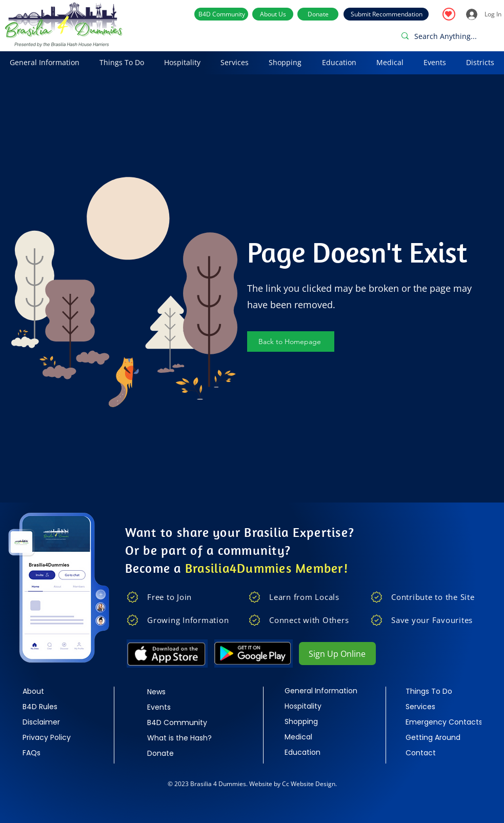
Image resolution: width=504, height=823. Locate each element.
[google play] (254, 654)
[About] (58, 691)
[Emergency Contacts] (444, 722)
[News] (183, 692)
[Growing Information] (185, 620)
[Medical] (320, 737)
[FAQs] (58, 753)
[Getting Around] (441, 737)
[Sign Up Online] (337, 654)
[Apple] (167, 654)
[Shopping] (320, 721)
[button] (45, 63)
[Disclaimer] (58, 722)
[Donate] (318, 14)
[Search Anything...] (448, 36)
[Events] (183, 707)
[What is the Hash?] (183, 738)
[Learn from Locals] (307, 597)
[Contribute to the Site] (429, 597)
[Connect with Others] (307, 620)
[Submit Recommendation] (386, 14)
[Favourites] (449, 14)
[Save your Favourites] (429, 620)
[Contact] (441, 753)
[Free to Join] (185, 597)
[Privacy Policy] (58, 737)
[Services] (441, 707)
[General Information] (321, 691)
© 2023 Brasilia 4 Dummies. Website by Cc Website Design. (252, 784)
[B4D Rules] (58, 707)
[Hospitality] (320, 706)
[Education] (320, 752)
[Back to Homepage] (291, 342)
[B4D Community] (221, 14)
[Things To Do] (441, 691)
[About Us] (273, 14)
